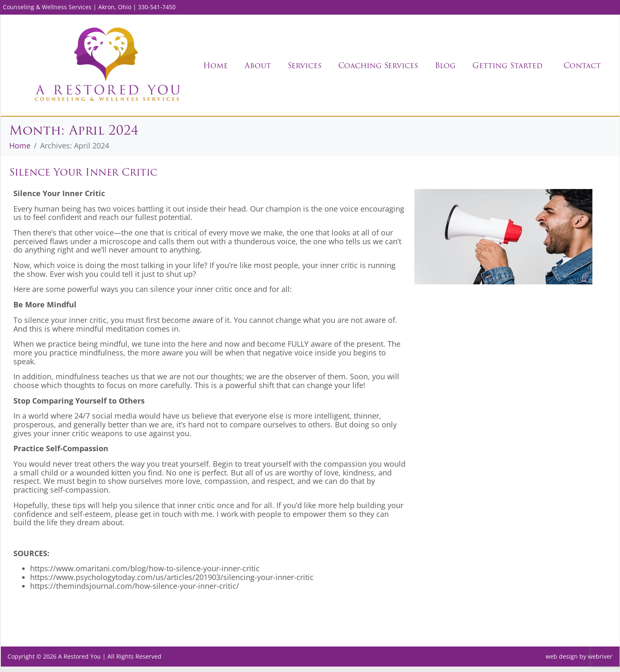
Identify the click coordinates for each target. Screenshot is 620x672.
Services (305, 65)
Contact (582, 65)
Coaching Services (378, 65)
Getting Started (508, 65)
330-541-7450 (157, 7)
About (258, 65)
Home (216, 65)
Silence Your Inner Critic (83, 178)
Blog (445, 65)
